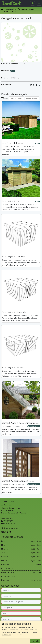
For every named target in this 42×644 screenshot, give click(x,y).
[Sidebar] (33, 3)
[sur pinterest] (8, 532)
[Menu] (39, 3)
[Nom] (21, 590)
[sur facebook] (2, 532)
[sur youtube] (10, 532)
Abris (14, 9)
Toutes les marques (16, 98)
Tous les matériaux (32, 98)
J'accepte (35, 641)
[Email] (21, 596)
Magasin (8, 9)
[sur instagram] (5, 532)
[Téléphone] (21, 602)
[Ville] (21, 613)
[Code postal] (21, 608)
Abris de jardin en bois (26, 9)
